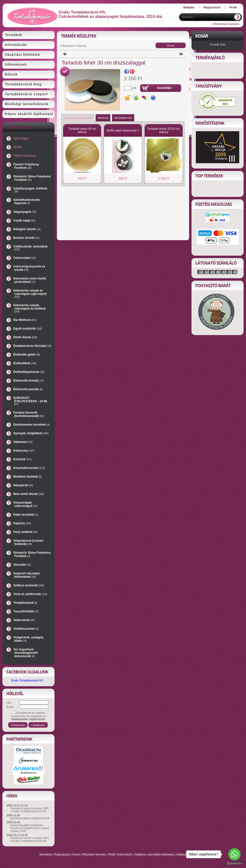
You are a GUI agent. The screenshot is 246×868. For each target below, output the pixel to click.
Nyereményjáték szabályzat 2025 (30, 818)
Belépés (189, 7)
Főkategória (67, 46)
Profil (112, 855)
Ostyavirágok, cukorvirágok (25, 504)
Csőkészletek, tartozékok (31, 248)
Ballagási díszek (27, 229)
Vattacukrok (24, 620)
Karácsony (24, 451)
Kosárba (164, 88)
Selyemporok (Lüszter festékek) (28, 542)
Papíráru (22, 523)
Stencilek (22, 565)
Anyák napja (24, 220)
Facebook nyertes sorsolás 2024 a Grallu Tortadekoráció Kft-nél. (30, 839)
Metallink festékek (27, 477)
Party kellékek (25, 532)
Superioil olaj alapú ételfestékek (27, 575)
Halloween (23, 442)
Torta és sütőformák (30, 594)
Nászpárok (23, 485)
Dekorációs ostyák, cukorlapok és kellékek (30, 308)
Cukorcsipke (24, 258)
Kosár (76, 855)
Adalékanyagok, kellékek (30, 190)
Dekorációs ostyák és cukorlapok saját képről (30, 294)
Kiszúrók (22, 459)
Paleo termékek (26, 515)
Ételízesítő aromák (28, 381)
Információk (125, 855)
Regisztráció (62, 855)
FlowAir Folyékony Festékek (26, 166)
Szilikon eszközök (29, 585)
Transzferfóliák (26, 611)
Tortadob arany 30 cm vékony (82, 130)
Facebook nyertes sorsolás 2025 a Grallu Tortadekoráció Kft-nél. (30, 810)
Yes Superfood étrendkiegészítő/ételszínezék (26, 653)
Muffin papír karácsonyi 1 (123, 130)
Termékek (45, 855)
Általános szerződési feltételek (154, 855)
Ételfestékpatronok (29, 372)
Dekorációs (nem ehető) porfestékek (30, 280)
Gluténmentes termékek (31, 425)
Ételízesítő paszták (28, 389)
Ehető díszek (25, 337)
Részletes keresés (94, 855)
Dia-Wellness (25, 320)
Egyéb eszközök (27, 329)
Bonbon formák (26, 238)
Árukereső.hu (28, 773)
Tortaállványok (25, 603)
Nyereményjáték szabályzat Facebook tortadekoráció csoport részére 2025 (30, 828)
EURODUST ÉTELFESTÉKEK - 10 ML (31, 401)
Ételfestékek (25, 363)
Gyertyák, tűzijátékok (31, 433)
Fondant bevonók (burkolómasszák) (28, 414)
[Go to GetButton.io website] (234, 863)
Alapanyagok (25, 212)
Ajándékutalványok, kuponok (27, 201)
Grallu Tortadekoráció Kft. (27, 680)
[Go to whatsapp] (234, 854)
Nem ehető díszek (29, 494)
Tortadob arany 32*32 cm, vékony (164, 130)
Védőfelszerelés (26, 629)
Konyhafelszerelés (29, 468)
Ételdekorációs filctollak (32, 346)
